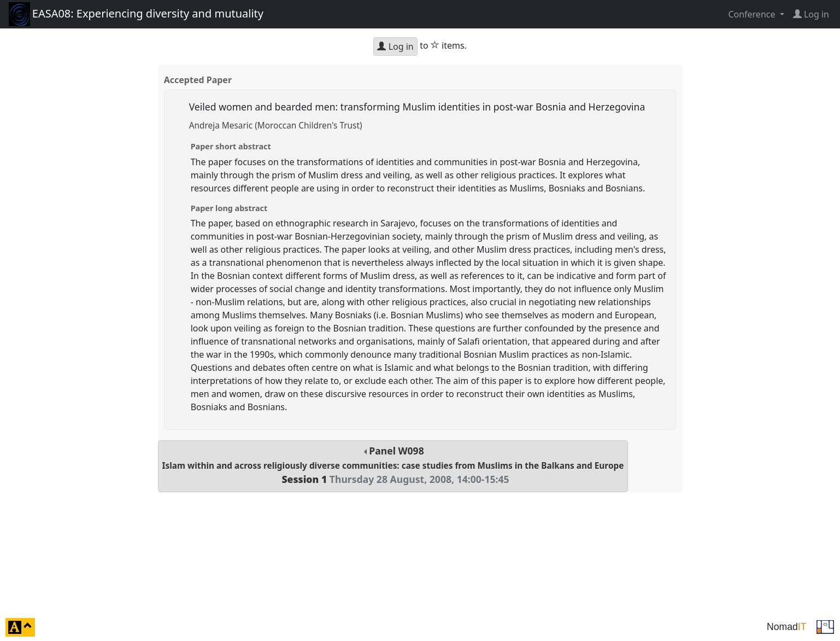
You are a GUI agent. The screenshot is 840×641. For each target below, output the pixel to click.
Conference (753, 14)
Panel (393, 465)
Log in (395, 46)
